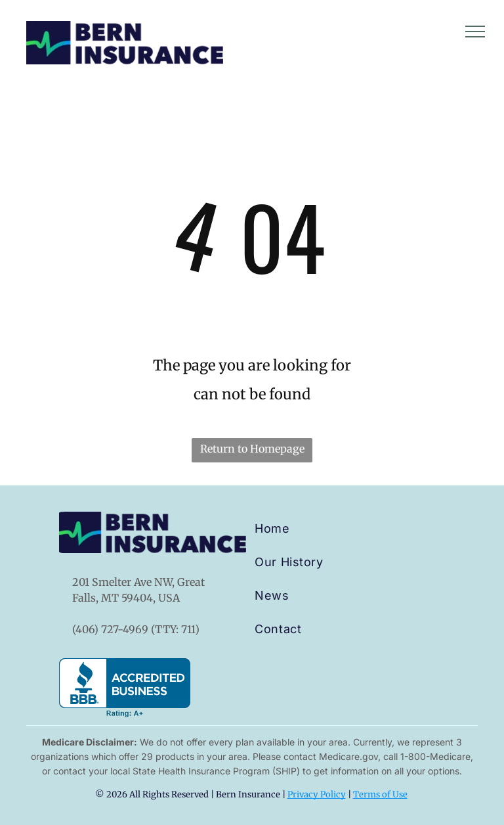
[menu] (475, 32)
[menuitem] (302, 528)
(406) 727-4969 (110, 629)
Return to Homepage (252, 449)
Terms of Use (380, 794)
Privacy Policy (317, 794)
